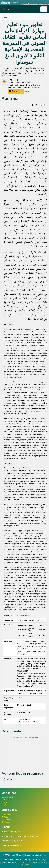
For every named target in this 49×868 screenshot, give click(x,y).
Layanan (5, 802)
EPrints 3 (20, 862)
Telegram (6, 822)
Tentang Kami (7, 800)
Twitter (5, 817)
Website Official (7, 797)
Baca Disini (16, 91)
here (27, 865)
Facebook (6, 815)
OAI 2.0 (37, 862)
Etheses (6, 9)
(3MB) (18, 91)
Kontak (4, 805)
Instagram (6, 819)
